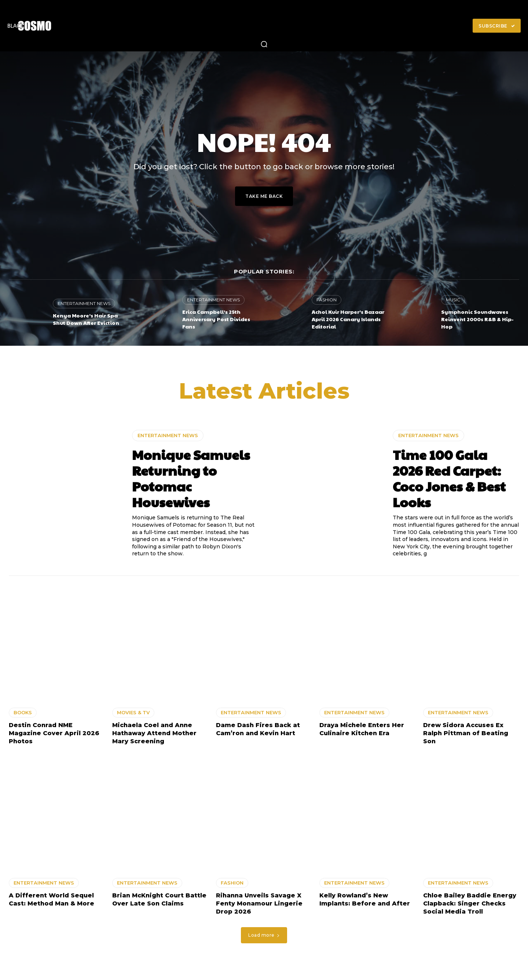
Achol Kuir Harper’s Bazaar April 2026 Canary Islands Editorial (348, 319)
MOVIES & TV (133, 712)
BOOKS (23, 712)
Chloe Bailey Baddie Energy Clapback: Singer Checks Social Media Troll (470, 904)
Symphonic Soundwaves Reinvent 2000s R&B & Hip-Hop (477, 319)
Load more (264, 935)
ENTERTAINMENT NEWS (84, 303)
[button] (264, 44)
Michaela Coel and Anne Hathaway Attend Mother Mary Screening (154, 733)
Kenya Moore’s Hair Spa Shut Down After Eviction (86, 319)
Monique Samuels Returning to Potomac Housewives (191, 478)
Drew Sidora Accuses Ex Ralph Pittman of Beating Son (466, 733)
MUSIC (453, 300)
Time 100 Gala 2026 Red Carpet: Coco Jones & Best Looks (449, 478)
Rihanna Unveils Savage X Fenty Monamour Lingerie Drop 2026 (259, 904)
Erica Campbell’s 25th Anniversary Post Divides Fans (216, 319)
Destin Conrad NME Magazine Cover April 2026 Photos (54, 733)
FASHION (327, 300)
